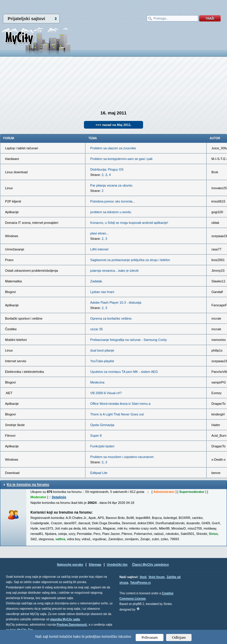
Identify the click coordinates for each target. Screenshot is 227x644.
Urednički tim (117, 564)
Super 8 (96, 436)
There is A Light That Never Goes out (117, 414)
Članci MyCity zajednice (151, 564)
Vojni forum (157, 577)
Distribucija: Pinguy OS (107, 169)
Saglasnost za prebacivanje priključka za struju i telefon (130, 260)
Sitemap (95, 564)
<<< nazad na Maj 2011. (113, 125)
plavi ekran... (99, 233)
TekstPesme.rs (140, 583)
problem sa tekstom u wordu (111, 212)
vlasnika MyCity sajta (65, 619)
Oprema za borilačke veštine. (111, 318)
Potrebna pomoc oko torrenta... (113, 201)
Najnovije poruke (70, 564)
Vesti (143, 577)
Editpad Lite (99, 473)
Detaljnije (59, 497)
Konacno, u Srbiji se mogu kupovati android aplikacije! (129, 223)
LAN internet (99, 249)
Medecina (97, 382)
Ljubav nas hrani (102, 292)
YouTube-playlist (102, 361)
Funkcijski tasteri (102, 446)
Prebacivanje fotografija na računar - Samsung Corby (128, 340)
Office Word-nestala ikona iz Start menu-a (120, 404)
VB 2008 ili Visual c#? (106, 393)
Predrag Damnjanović (72, 625)
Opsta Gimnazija (102, 425)
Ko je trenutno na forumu (28, 485)
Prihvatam (150, 637)
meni (57, 6)
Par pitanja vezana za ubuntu (111, 185)
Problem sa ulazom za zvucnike (113, 148)
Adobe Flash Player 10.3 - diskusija (116, 302)
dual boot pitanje (102, 350)
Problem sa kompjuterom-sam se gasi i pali (121, 159)
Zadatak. (97, 281)
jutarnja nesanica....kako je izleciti (114, 271)
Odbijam (179, 637)
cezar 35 (96, 329)
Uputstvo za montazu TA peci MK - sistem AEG (124, 372)
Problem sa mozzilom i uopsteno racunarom (122, 457)
